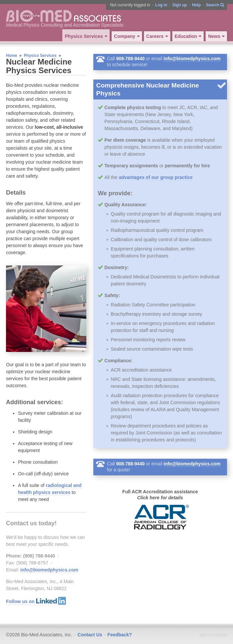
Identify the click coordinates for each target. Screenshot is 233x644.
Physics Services (40, 56)
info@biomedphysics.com (49, 570)
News (217, 36)
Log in (161, 5)
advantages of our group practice (156, 177)
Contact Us (90, 635)
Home (11, 56)
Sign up (180, 5)
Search (215, 5)
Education (189, 36)
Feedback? (119, 635)
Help (196, 5)
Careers (158, 36)
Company (128, 36)
